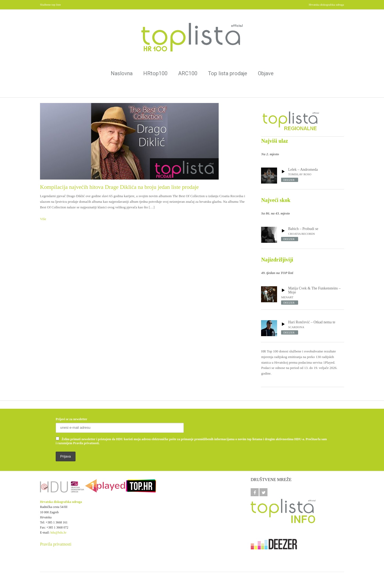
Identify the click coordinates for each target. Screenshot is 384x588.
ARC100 (188, 73)
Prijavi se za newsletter (71, 419)
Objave (266, 73)
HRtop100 (155, 73)
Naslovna (122, 73)
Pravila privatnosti (56, 544)
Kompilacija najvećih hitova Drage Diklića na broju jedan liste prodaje (119, 187)
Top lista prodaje (228, 73)
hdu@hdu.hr (58, 533)
